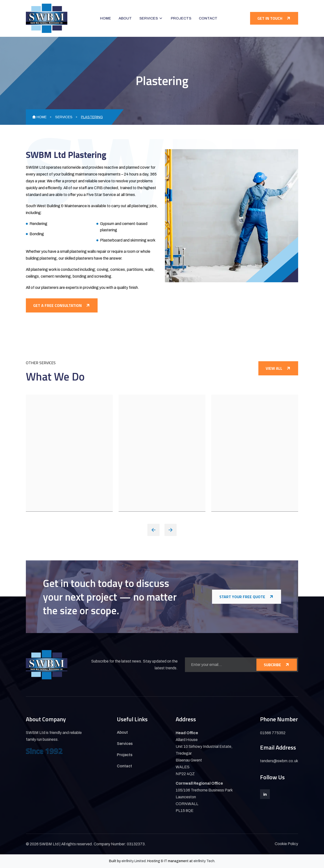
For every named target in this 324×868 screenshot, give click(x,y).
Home (106, 18)
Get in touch (274, 18)
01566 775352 (273, 733)
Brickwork (232, 453)
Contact (208, 18)
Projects (181, 18)
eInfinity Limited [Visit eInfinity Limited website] (134, 861)
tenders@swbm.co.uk (279, 761)
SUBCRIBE (277, 665)
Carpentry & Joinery (152, 453)
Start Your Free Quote (247, 597)
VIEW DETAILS (48, 495)
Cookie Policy (286, 844)
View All (278, 368)
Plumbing (45, 453)
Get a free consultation (62, 305)
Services (149, 18)
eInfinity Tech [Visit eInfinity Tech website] (204, 861)
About (125, 18)
